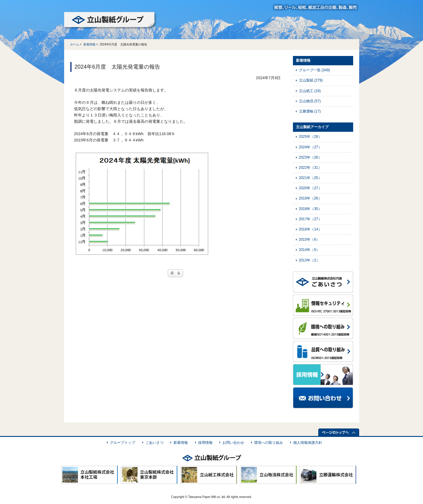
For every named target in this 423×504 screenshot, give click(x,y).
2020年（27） (310, 188)
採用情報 (205, 443)
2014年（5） (309, 250)
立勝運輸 (310, 111)
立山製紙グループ (110, 21)
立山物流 (310, 101)
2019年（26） (310, 198)
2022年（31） (310, 168)
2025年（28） (310, 137)
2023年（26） (310, 157)
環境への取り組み (269, 443)
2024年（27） (310, 147)
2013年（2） (309, 260)
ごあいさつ (154, 443)
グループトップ (123, 443)
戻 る (175, 273)
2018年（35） (310, 209)
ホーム (75, 44)
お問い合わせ (233, 443)
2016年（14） (310, 229)
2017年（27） (310, 219)
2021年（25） (310, 178)
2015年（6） (309, 240)
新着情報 (89, 44)
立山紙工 (310, 91)
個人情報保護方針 (308, 443)
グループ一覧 (314, 70)
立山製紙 (311, 80)
